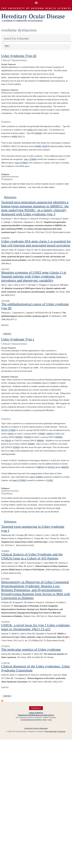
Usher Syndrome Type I (18, 339)
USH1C (11, 434)
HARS (15, 137)
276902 (23, 480)
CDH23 (49, 434)
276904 (42, 434)
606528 (65, 467)
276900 (33, 159)
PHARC (38, 146)
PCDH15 (27, 437)
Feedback (36, 708)
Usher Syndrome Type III (19, 56)
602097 (31, 444)
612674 (46, 146)
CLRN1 (30, 130)
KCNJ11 (51, 467)
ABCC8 (41, 467)
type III (15, 480)
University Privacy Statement (36, 728)
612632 (16, 447)
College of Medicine (36, 713)
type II (17, 163)
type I (26, 159)
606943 (40, 441)
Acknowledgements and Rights (31, 720)
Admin (44, 720)
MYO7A (4, 430)
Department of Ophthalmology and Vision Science (36, 715)
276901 (24, 163)
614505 (38, 133)
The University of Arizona (55, 731)
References (10, 197)
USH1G (8, 441)
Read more (8, 334)
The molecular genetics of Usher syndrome (31, 649)
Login (50, 720)
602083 (59, 437)
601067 (19, 437)
